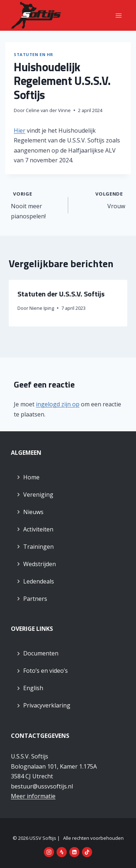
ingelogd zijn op (58, 404)
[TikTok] (87, 852)
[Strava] (62, 852)
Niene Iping (42, 308)
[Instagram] (49, 852)
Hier (20, 131)
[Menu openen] (118, 15)
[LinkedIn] (74, 852)
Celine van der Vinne (48, 110)
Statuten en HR (34, 54)
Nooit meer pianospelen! (37, 204)
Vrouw (100, 200)
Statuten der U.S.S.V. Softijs (61, 294)
